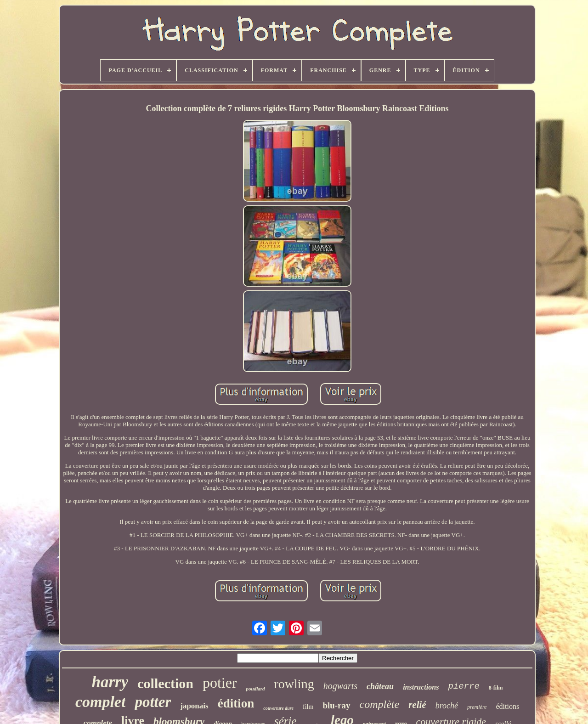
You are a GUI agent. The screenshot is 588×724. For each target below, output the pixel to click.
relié (417, 705)
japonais (194, 706)
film (308, 707)
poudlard (256, 689)
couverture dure (278, 708)
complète (380, 704)
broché (447, 706)
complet (101, 702)
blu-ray (336, 705)
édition (236, 703)
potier (220, 683)
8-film (496, 688)
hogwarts (340, 686)
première (477, 707)
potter (153, 702)
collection (165, 683)
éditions (507, 706)
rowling (294, 684)
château (380, 686)
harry (110, 682)
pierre (464, 686)
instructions (421, 687)
